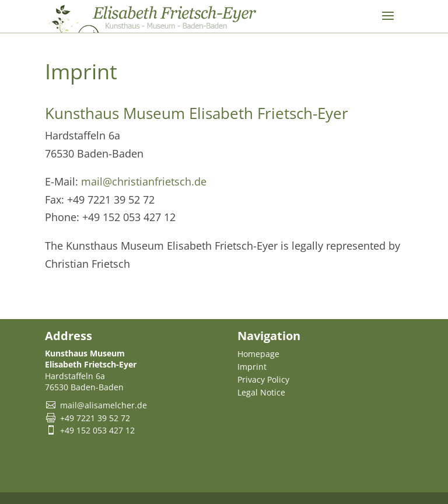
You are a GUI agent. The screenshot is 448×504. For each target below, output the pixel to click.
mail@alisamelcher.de (104, 405)
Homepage (258, 354)
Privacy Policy (263, 379)
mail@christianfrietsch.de (144, 181)
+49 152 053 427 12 (97, 430)
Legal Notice (261, 392)
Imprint (252, 367)
